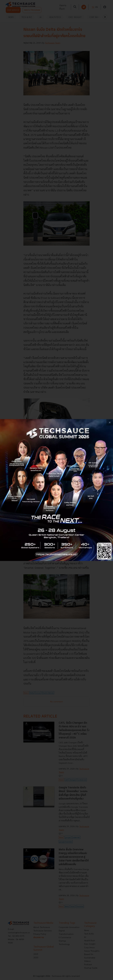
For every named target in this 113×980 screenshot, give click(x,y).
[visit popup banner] (56, 490)
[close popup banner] (110, 422)
